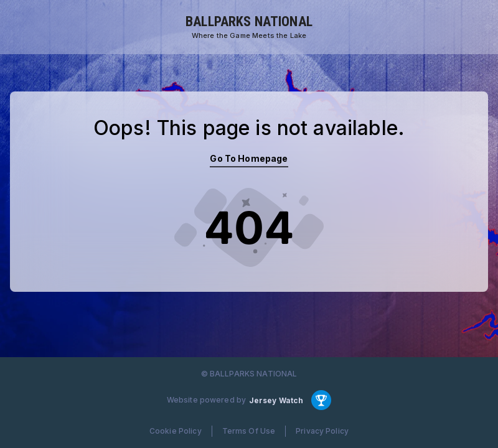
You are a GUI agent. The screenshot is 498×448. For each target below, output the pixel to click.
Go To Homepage (249, 158)
